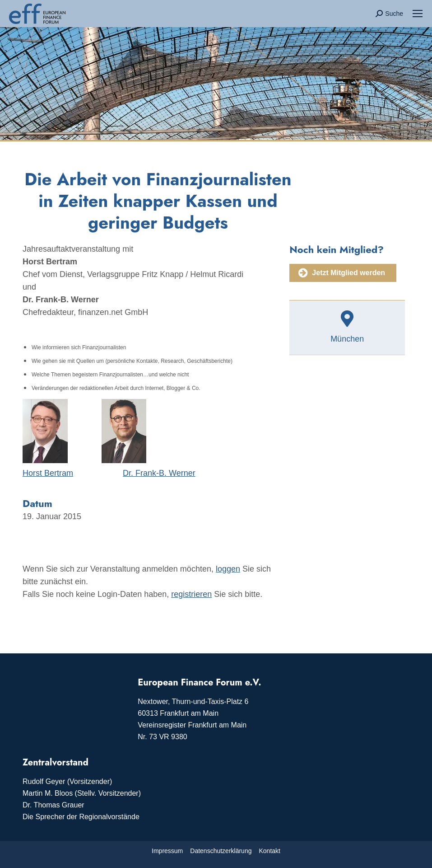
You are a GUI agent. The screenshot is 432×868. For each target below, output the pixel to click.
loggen (228, 569)
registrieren (191, 594)
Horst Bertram (48, 473)
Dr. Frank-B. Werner (159, 473)
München (347, 339)
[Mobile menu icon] (418, 14)
